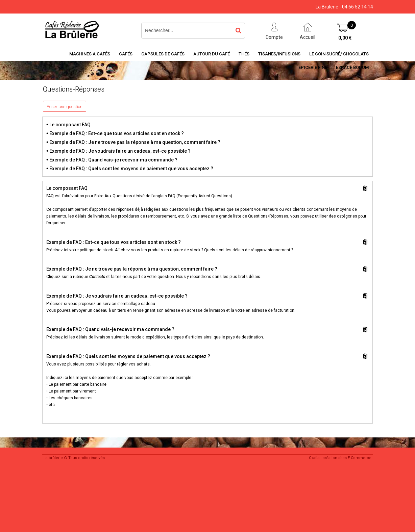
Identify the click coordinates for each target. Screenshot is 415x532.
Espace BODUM (352, 67)
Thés (244, 54)
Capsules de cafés (163, 54)
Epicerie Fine (313, 67)
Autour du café (212, 54)
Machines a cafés (90, 54)
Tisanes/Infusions (279, 54)
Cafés (126, 54)
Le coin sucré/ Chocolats (339, 54)
